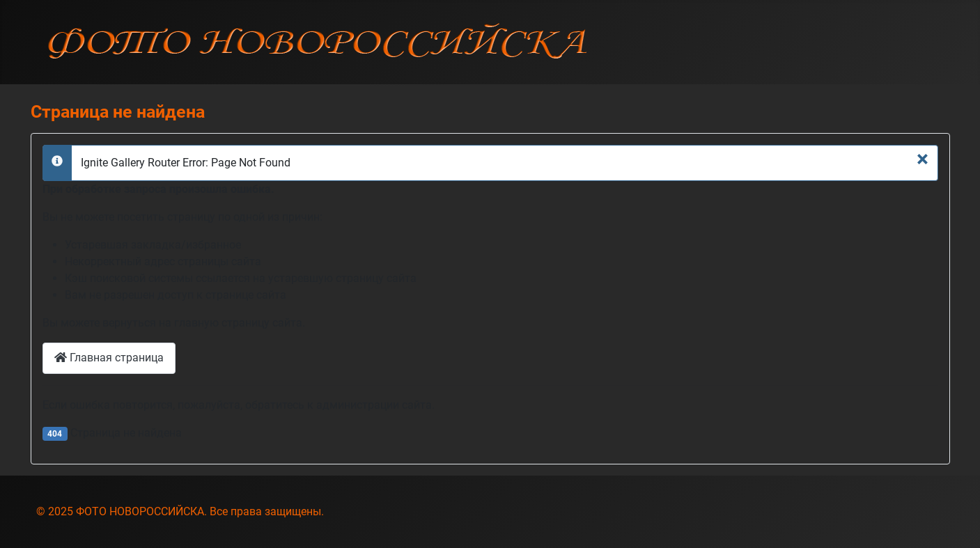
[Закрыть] (923, 159)
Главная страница (109, 358)
